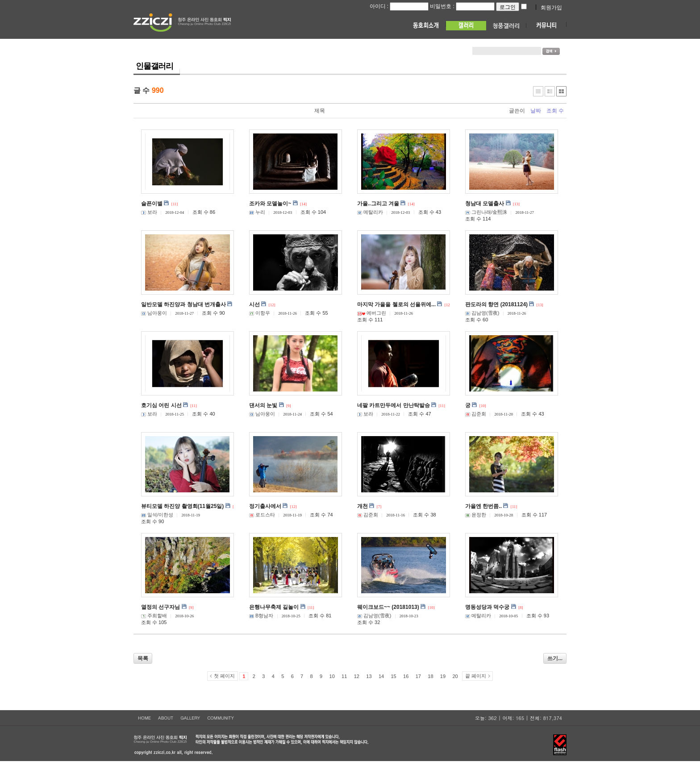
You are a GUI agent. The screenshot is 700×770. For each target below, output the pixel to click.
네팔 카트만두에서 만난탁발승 (394, 405)
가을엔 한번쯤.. (483, 506)
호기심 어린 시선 (161, 405)
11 (344, 676)
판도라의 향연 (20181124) (496, 304)
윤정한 (476, 515)
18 (430, 676)
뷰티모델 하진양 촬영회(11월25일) (182, 506)
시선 (254, 304)
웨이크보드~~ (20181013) (388, 607)
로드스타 (262, 515)
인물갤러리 (154, 66)
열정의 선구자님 (160, 607)
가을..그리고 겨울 (378, 204)
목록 (143, 658)
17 (418, 676)
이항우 (260, 313)
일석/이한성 (157, 515)
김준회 (476, 414)
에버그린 (372, 313)
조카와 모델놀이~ (270, 204)
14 (381, 676)
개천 (362, 506)
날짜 (536, 111)
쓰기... (555, 658)
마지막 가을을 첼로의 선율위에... (396, 304)
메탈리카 (370, 212)
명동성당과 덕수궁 (487, 607)
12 (357, 676)
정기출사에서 (265, 506)
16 (406, 676)
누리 (257, 212)
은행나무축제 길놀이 (274, 607)
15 (393, 676)
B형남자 (261, 616)
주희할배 (154, 616)
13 (369, 676)
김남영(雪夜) (482, 313)
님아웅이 (154, 313)
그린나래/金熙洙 (486, 212)
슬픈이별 (152, 204)
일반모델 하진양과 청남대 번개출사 (183, 304)
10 (332, 676)
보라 (149, 212)
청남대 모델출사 (485, 204)
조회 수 (555, 111)
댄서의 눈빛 (263, 405)
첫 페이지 (224, 676)
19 (443, 676)
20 (455, 676)
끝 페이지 (476, 676)
